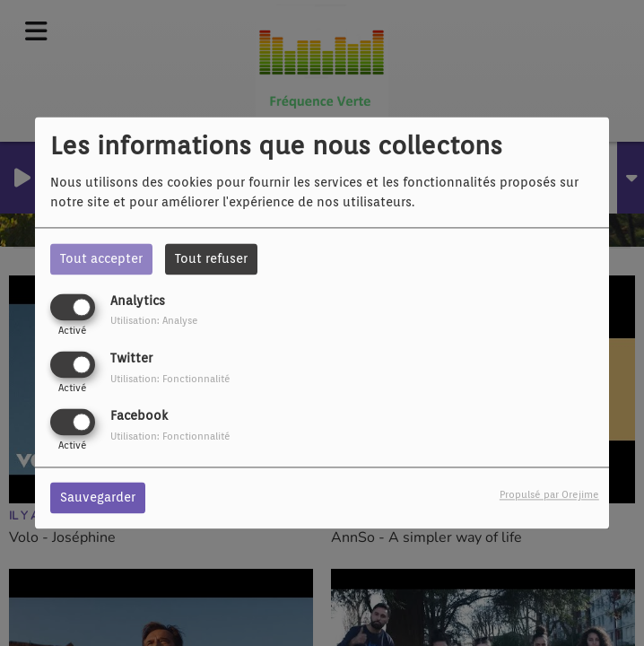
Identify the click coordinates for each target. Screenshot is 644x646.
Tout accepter (101, 258)
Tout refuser (211, 258)
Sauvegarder (98, 498)
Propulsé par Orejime (549, 495)
